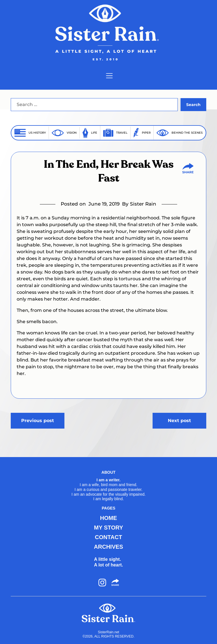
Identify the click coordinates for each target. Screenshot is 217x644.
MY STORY (109, 528)
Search (193, 105)
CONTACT (108, 537)
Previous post (38, 421)
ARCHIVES (108, 547)
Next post (179, 421)
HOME (108, 518)
